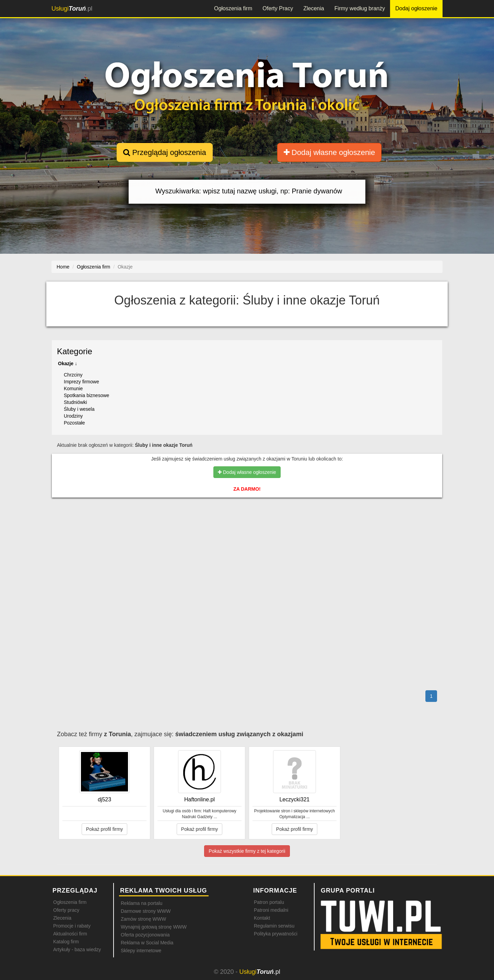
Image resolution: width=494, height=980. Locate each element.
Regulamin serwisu (274, 926)
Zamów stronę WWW (143, 919)
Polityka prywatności (276, 934)
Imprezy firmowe (81, 382)
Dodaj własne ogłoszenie (330, 152)
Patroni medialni (271, 910)
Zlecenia (314, 8)
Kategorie (75, 351)
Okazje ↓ (68, 363)
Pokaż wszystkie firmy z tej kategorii (247, 851)
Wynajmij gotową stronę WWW (154, 927)
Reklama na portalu (142, 903)
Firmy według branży (360, 8)
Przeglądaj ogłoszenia (164, 152)
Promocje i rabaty (72, 926)
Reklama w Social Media (147, 943)
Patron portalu (269, 902)
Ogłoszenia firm (233, 8)
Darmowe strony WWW (146, 911)
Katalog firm (66, 942)
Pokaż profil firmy (104, 829)
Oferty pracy (66, 910)
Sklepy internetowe (141, 951)
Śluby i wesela (79, 409)
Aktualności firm (70, 934)
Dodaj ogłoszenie (416, 8)
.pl (72, 9)
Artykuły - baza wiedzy (77, 949)
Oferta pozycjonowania (145, 935)
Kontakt (262, 918)
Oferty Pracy (278, 8)
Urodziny (73, 416)
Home (63, 267)
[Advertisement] (247, 533)
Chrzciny (73, 375)
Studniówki (75, 402)
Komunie (73, 389)
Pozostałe (74, 423)
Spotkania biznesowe (86, 395)
